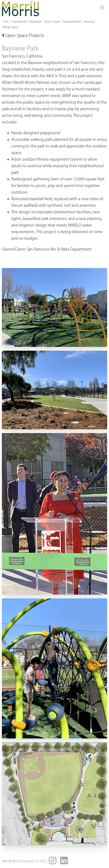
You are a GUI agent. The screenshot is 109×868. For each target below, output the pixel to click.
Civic (6, 22)
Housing (89, 22)
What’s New (10, 27)
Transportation (72, 22)
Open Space (52, 22)
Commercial (19, 22)
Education (35, 22)
